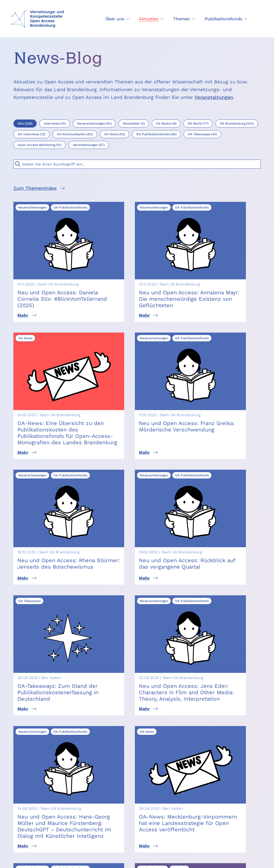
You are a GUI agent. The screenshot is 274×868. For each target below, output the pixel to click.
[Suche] (18, 164)
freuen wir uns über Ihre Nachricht (190, 673)
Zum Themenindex (35, 188)
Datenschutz (146, 859)
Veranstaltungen (214, 97)
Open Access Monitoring (178, 798)
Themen (129, 805)
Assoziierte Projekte (185, 809)
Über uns (130, 787)
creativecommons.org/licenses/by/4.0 (70, 840)
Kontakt (129, 814)
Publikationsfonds (183, 787)
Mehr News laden (137, 615)
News (127, 796)
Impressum (119, 859)
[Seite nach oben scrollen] (218, 789)
